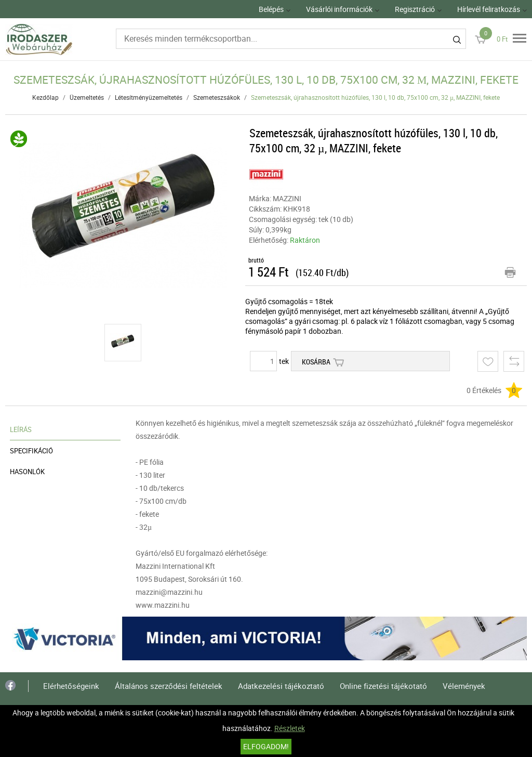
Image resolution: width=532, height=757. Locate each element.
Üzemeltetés (87, 97)
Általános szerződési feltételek (169, 686)
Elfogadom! (266, 746)
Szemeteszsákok (217, 97)
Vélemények (464, 686)
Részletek (290, 728)
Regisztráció (415, 9)
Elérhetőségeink (71, 686)
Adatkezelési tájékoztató (281, 686)
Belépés (271, 9)
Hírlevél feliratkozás (489, 9)
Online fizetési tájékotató (383, 686)
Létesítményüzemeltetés (149, 97)
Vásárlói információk (339, 9)
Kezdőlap (45, 97)
